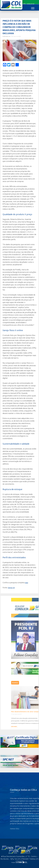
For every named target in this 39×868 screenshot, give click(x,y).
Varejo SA (11, 588)
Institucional (30, 4)
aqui (27, 583)
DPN (24, 4)
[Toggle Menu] (33, 8)
